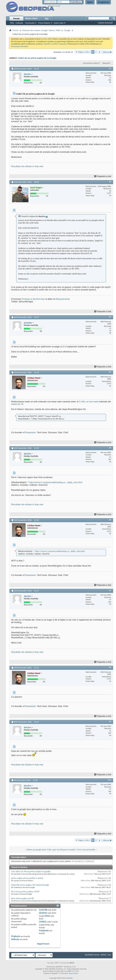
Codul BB (43, 910)
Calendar (19, 23)
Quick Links (59, 23)
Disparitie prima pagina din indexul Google (30, 885)
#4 (110, 372)
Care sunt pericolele (86, 849)
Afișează (105, 63)
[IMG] (47, 916)
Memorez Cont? (53, 6)
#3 (110, 317)
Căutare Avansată (105, 23)
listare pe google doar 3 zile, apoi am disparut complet (51, 849)
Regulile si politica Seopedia (55, 44)
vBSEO (69, 971)
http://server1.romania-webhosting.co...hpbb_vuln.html (56, 482)
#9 (110, 722)
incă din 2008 (46, 39)
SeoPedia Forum (92, 955)
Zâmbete (43, 913)
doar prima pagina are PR (22, 898)
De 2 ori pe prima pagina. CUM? (25, 891)
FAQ (12, 23)
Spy (47, 19)
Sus (109, 955)
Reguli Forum (43, 944)
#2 (110, 182)
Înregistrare (104, 2)
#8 (110, 667)
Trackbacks (44, 930)
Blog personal (63, 299)
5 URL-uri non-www (89, 402)
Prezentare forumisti (19, 46)
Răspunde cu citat (103, 176)
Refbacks (15, 939)
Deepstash (30, 432)
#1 (110, 68)
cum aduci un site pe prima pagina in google (31, 871)
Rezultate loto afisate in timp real (27, 166)
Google (67, 30)
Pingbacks (16, 936)
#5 (110, 448)
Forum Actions (44, 23)
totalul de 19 (17, 404)
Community (30, 23)
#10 (110, 780)
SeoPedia (69, 978)
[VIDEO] (43, 922)
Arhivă (103, 955)
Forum (16, 19)
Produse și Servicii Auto (33, 299)
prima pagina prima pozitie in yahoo (27, 878)
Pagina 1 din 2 (84, 52)
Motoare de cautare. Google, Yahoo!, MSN (41, 30)
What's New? (31, 19)
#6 (110, 520)
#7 (110, 590)
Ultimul (107, 52)
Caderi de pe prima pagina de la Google (37, 58)
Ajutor (90, 2)
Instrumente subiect (91, 63)
